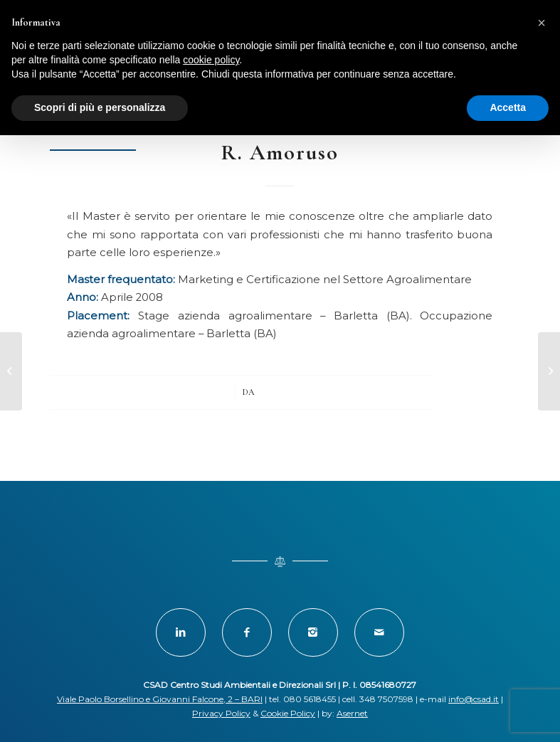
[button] (541, 23)
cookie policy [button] (211, 60)
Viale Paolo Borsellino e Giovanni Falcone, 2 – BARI (160, 699)
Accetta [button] (508, 107)
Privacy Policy (221, 713)
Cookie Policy (288, 713)
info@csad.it (474, 699)
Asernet (352, 713)
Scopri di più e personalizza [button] (100, 107)
